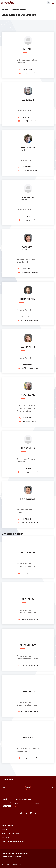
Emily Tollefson (28, 499)
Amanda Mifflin (28, 347)
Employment (6, 837)
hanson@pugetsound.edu (30, 619)
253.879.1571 (26, 316)
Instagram (21, 813)
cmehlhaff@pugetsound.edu (30, 665)
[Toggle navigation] (53, 3)
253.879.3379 (28, 418)
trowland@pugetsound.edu (30, 712)
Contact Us (19, 808)
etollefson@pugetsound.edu (30, 522)
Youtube (31, 813)
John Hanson (28, 599)
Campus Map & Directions (10, 822)
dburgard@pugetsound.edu (30, 170)
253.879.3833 (27, 269)
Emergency (5, 830)
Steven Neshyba (28, 395)
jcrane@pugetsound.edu (30, 220)
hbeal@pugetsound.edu (30, 73)
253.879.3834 (27, 216)
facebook (16, 813)
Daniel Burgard (28, 148)
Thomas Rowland (28, 691)
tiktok (35, 813)
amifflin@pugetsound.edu (30, 368)
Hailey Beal (28, 49)
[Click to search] (48, 3)
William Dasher (28, 553)
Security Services (7, 826)
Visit (4, 787)
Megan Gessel (28, 248)
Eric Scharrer (28, 448)
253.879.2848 (26, 519)
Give (52, 787)
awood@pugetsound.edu (30, 758)
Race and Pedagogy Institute (11, 857)
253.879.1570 (26, 167)
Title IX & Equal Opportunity (11, 833)
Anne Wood (28, 737)
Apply (28, 787)
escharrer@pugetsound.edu (30, 472)
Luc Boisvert (28, 100)
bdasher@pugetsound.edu (30, 573)
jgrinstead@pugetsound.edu (30, 320)
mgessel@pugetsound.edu (30, 272)
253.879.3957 (26, 468)
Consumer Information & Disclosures (13, 841)
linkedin (26, 813)
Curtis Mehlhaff (28, 645)
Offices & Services (8, 845)
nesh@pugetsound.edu (30, 421)
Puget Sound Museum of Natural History (15, 853)
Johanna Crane (28, 198)
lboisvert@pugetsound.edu (30, 121)
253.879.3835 (27, 364)
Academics (5, 9)
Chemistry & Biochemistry (18, 9)
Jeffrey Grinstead (28, 299)
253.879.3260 (27, 117)
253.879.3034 (28, 69)
